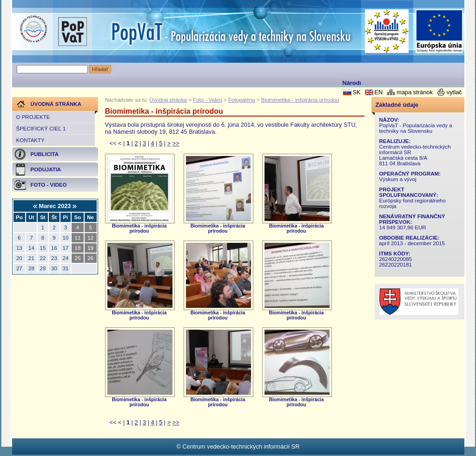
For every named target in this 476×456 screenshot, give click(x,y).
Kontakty (30, 140)
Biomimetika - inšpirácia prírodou (300, 100)
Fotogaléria (242, 100)
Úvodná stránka (169, 100)
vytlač (454, 92)
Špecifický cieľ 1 (41, 129)
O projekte (33, 117)
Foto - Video (208, 100)
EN (378, 92)
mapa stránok (415, 92)
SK (356, 92)
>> (176, 143)
